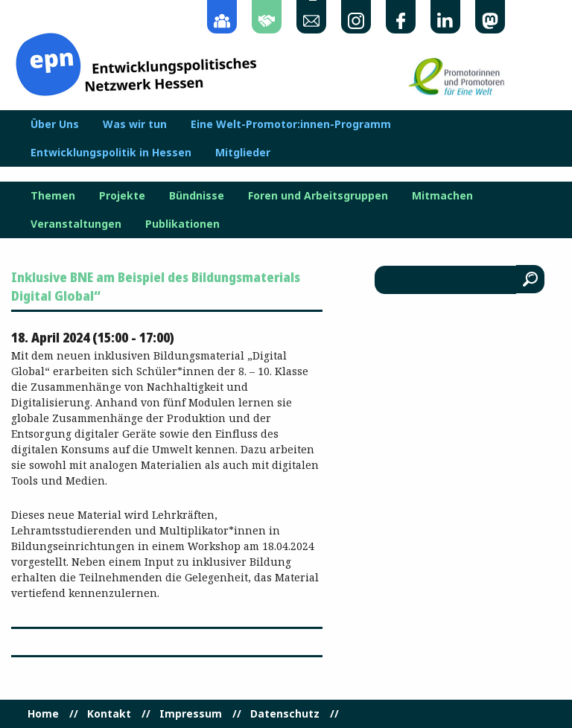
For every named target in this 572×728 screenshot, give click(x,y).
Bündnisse (197, 196)
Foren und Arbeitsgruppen (318, 196)
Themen (53, 196)
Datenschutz (285, 714)
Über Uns (55, 124)
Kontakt (109, 714)
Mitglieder (243, 153)
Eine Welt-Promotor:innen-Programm (291, 124)
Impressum (191, 714)
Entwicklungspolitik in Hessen (111, 153)
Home (43, 714)
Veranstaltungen (76, 224)
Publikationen (182, 224)
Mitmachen (442, 196)
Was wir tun (135, 124)
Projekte (122, 196)
